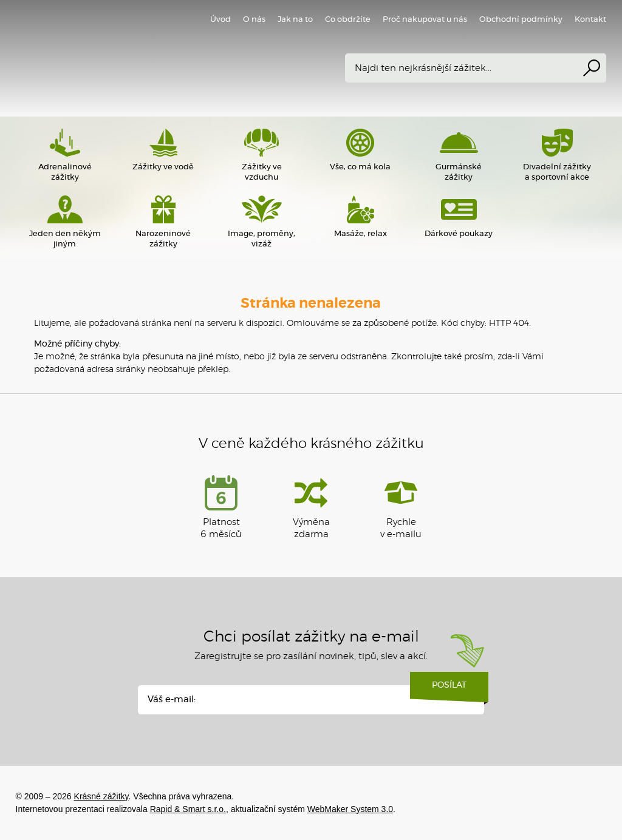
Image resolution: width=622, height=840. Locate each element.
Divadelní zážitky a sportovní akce (557, 155)
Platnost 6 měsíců (221, 507)
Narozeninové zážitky (163, 222)
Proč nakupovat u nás (425, 20)
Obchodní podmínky (521, 20)
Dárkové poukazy (459, 217)
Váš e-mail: (172, 699)
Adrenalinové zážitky (65, 155)
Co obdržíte (348, 20)
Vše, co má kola (360, 150)
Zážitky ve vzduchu (262, 155)
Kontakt (590, 20)
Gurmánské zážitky (459, 155)
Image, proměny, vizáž (262, 222)
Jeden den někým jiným (65, 222)
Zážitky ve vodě (163, 150)
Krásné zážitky (192, 57)
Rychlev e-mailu (401, 507)
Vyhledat (592, 68)
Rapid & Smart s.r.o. (188, 809)
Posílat (449, 689)
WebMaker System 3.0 (350, 809)
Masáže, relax (360, 217)
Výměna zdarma (311, 507)
